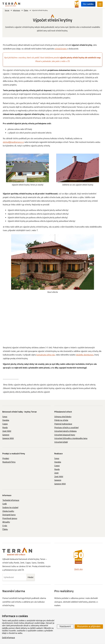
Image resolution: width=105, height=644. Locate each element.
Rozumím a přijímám (89, 626)
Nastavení (65, 626)
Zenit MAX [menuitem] (7, 431)
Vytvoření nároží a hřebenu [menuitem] (65, 431)
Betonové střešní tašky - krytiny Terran (20, 412)
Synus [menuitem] (5, 417)
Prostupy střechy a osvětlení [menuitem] (66, 428)
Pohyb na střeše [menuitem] (61, 420)
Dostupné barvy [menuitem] (9, 515)
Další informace (8, 638)
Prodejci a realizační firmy (14, 454)
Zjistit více (78, 569)
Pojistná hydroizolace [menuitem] (63, 424)
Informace (7, 495)
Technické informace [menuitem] (11, 500)
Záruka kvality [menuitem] (8, 511)
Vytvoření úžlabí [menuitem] (61, 442)
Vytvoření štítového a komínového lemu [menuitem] (71, 438)
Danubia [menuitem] (6, 420)
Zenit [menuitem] (56, 473)
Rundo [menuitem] (5, 428)
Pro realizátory (64, 591)
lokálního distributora (85, 355)
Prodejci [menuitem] (6, 458)
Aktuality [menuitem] (6, 522)
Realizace (58, 454)
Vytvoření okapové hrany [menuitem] (65, 435)
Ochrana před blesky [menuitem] (63, 417)
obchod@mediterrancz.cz (13, 142)
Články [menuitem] (5, 529)
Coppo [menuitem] (5, 424)
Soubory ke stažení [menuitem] (10, 507)
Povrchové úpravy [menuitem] (10, 518)
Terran (7, 10)
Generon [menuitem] (6, 435)
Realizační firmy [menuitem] (9, 462)
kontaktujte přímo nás (46, 355)
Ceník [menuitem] (5, 504)
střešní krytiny (61, 49)
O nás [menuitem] (5, 526)
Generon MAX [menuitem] (8, 438)
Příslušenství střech (63, 412)
